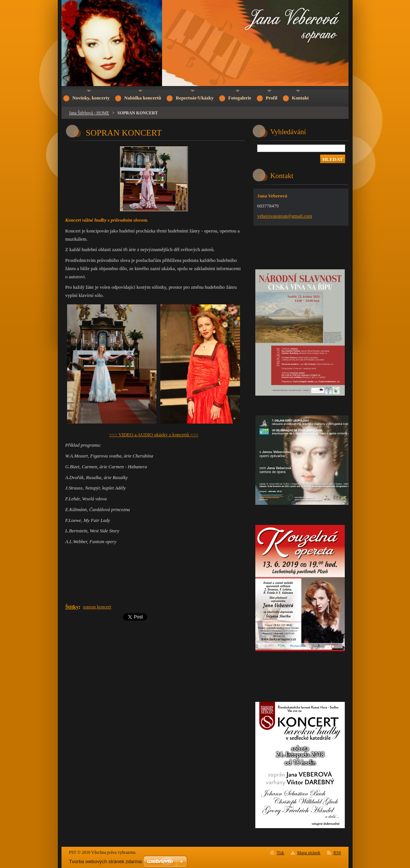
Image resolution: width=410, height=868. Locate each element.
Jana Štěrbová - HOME (89, 113)
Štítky (72, 607)
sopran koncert (97, 607)
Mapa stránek (309, 853)
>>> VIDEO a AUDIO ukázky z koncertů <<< (154, 435)
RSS (338, 853)
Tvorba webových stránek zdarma (105, 861)
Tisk (280, 853)
